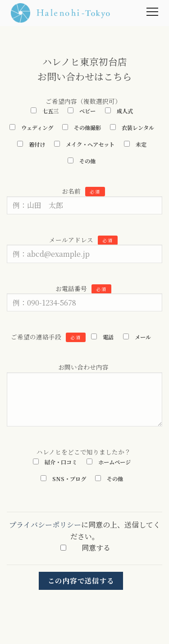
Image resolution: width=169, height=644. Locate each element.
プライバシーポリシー (45, 525)
